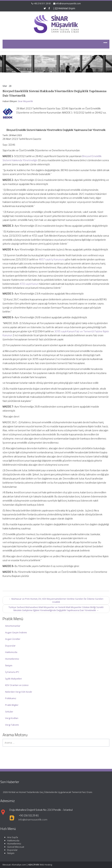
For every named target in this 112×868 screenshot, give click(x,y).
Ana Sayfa (12, 837)
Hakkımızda (11, 652)
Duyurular (10, 646)
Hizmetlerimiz (12, 659)
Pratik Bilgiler (12, 705)
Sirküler (9, 712)
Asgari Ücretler (13, 639)
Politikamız (11, 698)
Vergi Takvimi (12, 725)
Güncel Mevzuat (15, 847)
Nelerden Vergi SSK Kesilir (19, 692)
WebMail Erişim (65, 8)
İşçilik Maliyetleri (13, 679)
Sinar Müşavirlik (25, 101)
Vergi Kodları (12, 718)
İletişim (9, 665)
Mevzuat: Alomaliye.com (14, 865)
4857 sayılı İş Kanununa (52, 259)
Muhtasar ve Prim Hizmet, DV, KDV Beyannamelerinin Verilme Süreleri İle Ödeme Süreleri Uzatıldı (56, 600)
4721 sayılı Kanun (29, 284)
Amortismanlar (13, 626)
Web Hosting (46, 865)
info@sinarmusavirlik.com (68, 4)
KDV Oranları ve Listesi (17, 685)
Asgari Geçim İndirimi (16, 632)
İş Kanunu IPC (12, 672)
